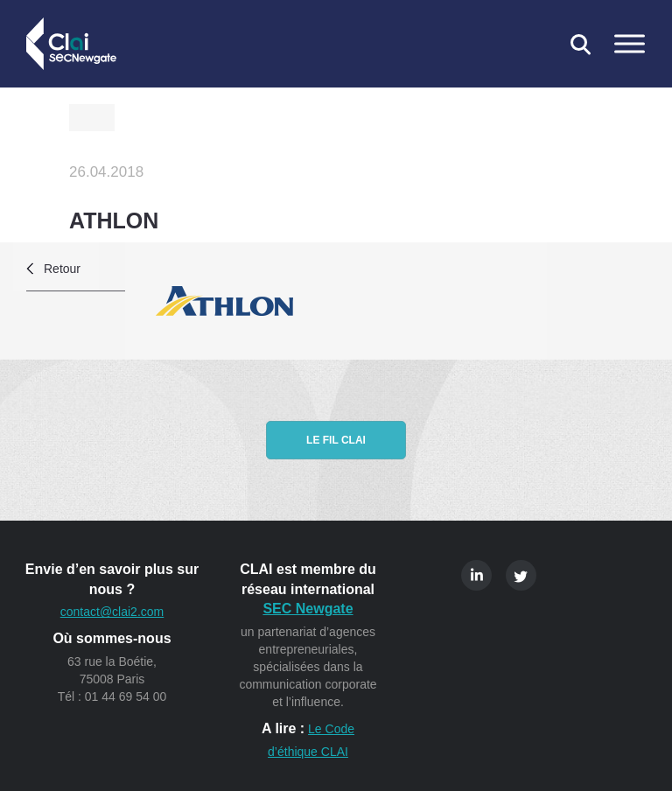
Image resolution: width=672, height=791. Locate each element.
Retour (62, 269)
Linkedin (476, 575)
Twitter (521, 575)
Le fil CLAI (336, 440)
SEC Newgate (308, 609)
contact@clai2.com (112, 612)
